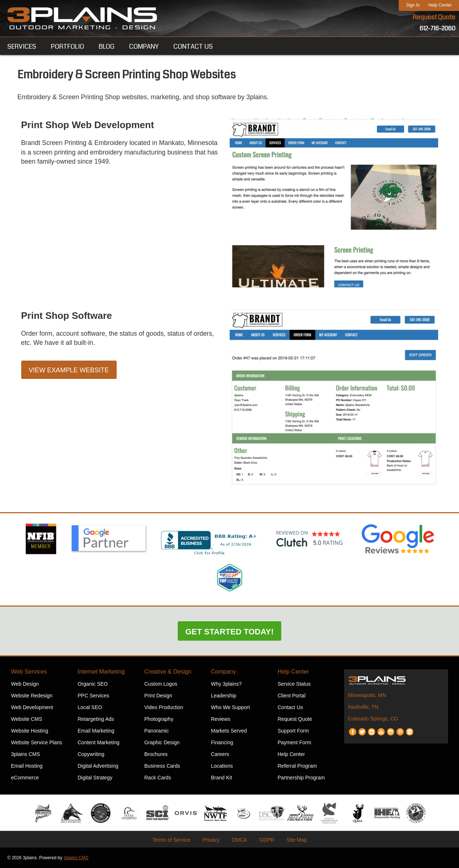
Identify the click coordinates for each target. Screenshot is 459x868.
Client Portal (291, 696)
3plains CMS (25, 754)
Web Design (25, 684)
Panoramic (157, 731)
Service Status (294, 684)
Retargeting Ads (96, 719)
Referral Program (297, 766)
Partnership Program (301, 778)
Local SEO (90, 707)
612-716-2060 (437, 28)
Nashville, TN (363, 707)
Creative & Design (168, 672)
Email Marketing (96, 731)
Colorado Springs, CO (373, 719)
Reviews (221, 719)
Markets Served (229, 731)
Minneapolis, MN (367, 695)
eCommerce (25, 778)
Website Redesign (32, 696)
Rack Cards (158, 778)
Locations (222, 766)
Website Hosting (30, 731)
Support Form (293, 731)
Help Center (440, 5)
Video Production (164, 707)
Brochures (156, 754)
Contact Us (290, 707)
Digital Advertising (98, 766)
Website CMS (27, 719)
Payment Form (294, 742)
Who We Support (230, 707)
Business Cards (162, 766)
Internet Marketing (101, 672)
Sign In (413, 5)
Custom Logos (161, 684)
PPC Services (93, 696)
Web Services (29, 672)
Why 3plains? (226, 684)
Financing (222, 742)
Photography (159, 719)
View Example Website (69, 371)
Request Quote (434, 18)
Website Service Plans (37, 742)
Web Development (32, 707)
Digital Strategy (95, 778)
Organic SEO (93, 684)
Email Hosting (27, 766)
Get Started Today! (230, 632)
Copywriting (91, 754)
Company (223, 672)
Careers (220, 754)
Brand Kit (222, 778)
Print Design (158, 696)
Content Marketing (98, 742)
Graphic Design (162, 742)
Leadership (224, 696)
